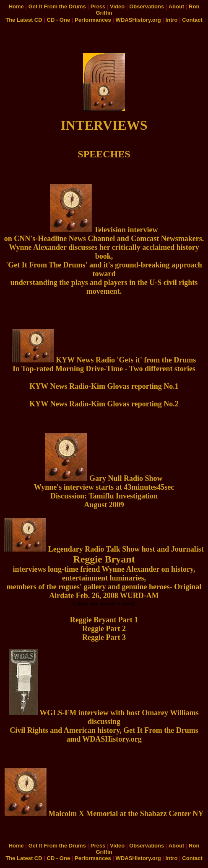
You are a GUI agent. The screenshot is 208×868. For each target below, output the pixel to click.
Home (16, 6)
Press (98, 6)
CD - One (59, 20)
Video (117, 6)
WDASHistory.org (138, 20)
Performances (93, 20)
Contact (192, 20)
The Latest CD (24, 20)
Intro (172, 20)
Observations (147, 6)
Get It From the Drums (57, 6)
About (177, 6)
